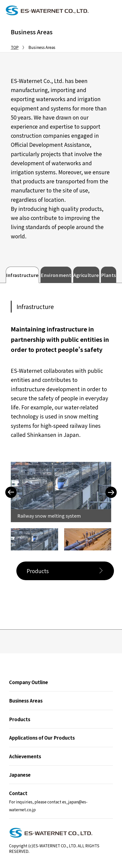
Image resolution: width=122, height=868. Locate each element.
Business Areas (26, 701)
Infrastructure (22, 275)
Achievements (25, 756)
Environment (56, 275)
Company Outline (29, 682)
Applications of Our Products (42, 738)
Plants (109, 275)
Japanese (20, 775)
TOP (15, 47)
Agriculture (86, 275)
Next (111, 492)
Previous (11, 492)
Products (38, 571)
